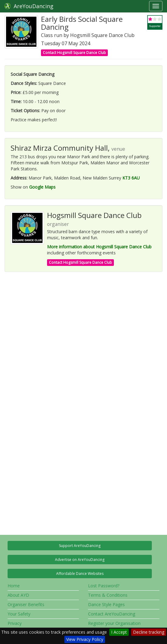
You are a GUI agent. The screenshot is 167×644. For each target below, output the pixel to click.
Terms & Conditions (108, 595)
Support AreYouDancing (80, 546)
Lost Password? (104, 586)
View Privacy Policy (85, 639)
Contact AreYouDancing (112, 614)
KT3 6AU (131, 178)
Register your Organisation (114, 623)
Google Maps (42, 187)
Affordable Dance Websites (80, 574)
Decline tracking (149, 632)
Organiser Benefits (26, 604)
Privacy (15, 623)
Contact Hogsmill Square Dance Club (74, 53)
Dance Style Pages (106, 604)
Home (14, 586)
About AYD (18, 595)
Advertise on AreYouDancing (80, 560)
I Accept (119, 632)
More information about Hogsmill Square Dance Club (99, 247)
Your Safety (19, 614)
